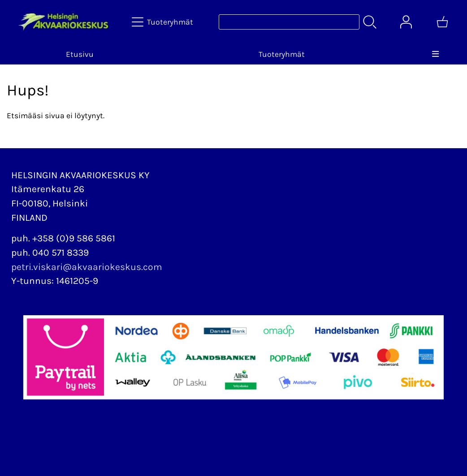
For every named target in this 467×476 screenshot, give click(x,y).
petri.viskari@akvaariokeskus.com (87, 267)
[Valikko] (435, 54)
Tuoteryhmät (282, 54)
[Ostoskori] (442, 22)
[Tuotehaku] (289, 22)
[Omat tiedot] (406, 22)
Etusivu (80, 54)
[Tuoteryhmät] (163, 22)
